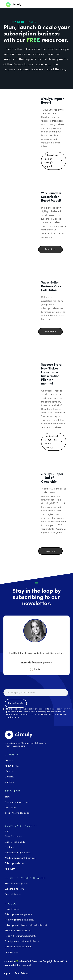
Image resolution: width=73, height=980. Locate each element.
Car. (7, 831)
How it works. (12, 909)
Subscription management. (19, 915)
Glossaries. (11, 808)
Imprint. (8, 974)
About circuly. (12, 766)
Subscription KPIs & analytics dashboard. (26, 925)
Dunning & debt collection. (18, 947)
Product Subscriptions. (17, 884)
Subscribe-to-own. (15, 889)
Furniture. (10, 847)
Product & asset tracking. (18, 931)
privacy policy (28, 709)
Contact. (9, 782)
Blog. (8, 797)
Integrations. (12, 952)
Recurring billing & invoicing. (19, 920)
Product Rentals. (13, 894)
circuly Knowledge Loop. (17, 813)
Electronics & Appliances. (18, 853)
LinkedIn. (9, 771)
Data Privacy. (22, 974)
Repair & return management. (20, 936)
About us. (10, 761)
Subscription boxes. (15, 864)
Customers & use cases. (17, 802)
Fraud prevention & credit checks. (22, 942)
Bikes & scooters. (14, 837)
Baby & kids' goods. (15, 842)
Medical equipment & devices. (20, 858)
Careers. (9, 777)
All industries (11, 869)
